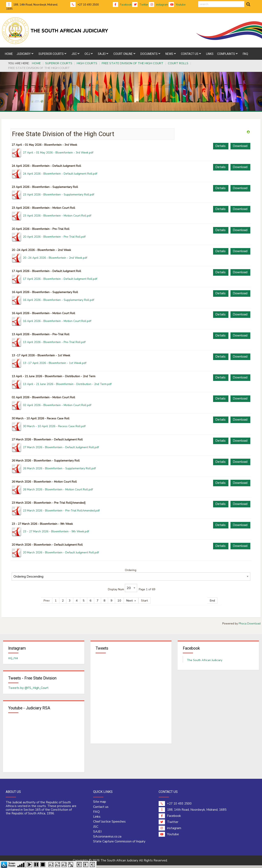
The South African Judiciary (205, 661)
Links (97, 819)
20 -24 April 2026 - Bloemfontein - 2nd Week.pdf (55, 258)
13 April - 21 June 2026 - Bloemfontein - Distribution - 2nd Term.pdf (67, 384)
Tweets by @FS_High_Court (28, 689)
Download (240, 146)
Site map (100, 805)
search (198, 1)
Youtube (177, 5)
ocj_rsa (13, 659)
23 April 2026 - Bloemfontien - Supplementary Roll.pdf (59, 195)
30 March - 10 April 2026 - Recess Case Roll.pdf (54, 426)
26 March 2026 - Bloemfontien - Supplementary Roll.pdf (59, 468)
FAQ (96, 814)
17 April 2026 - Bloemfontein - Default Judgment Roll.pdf (60, 279)
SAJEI (97, 834)
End (212, 600)
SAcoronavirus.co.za (107, 839)
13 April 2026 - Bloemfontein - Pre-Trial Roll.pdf (54, 342)
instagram (158, 5)
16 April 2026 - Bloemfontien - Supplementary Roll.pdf (59, 300)
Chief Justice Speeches (109, 824)
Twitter (140, 5)
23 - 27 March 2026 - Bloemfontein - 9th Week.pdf (56, 531)
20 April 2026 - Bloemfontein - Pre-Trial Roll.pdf (54, 237)
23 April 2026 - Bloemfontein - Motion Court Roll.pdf (57, 216)
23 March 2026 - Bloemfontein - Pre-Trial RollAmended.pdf (61, 511)
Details (220, 146)
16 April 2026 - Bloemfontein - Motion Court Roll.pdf (57, 321)
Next (130, 600)
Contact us (101, 809)
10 (119, 600)
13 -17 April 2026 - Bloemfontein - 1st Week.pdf (55, 363)
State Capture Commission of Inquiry (119, 844)
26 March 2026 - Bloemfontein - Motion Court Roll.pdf (58, 489)
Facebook (122, 5)
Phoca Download (250, 624)
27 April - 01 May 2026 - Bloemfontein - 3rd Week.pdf (58, 153)
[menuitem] (9, 54)
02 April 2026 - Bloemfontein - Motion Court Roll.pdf (57, 405)
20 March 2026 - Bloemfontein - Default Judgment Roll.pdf (61, 553)
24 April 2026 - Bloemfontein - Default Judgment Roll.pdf (60, 174)
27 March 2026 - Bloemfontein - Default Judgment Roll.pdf (61, 447)
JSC (96, 829)
